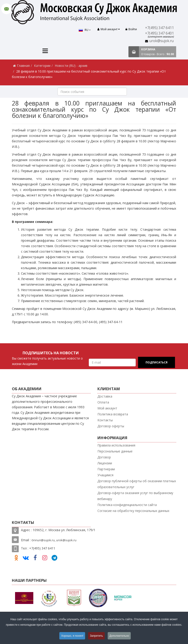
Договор (104, 457)
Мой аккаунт (107, 408)
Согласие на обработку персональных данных (133, 511)
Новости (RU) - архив (71, 66)
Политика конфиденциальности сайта (127, 505)
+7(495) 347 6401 (159, 33)
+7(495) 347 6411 (159, 28)
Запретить (96, 636)
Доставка (105, 396)
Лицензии (105, 463)
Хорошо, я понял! (72, 636)
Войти (131, 29)
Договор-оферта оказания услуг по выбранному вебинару (135, 496)
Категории (42, 66)
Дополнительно (119, 636)
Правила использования (116, 445)
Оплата (103, 402)
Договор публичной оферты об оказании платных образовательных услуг (137, 484)
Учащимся (105, 475)
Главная (23, 66)
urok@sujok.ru (162, 41)
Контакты (105, 420)
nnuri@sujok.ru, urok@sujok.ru (55, 540)
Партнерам (106, 469)
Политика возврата (113, 414)
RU (85, 30)
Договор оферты (111, 426)
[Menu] (45, 51)
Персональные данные (115, 451)
